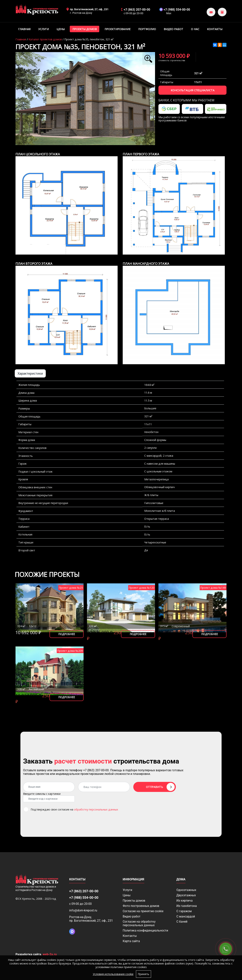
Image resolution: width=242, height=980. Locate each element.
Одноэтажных (186, 890)
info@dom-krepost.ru (83, 910)
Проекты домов (85, 29)
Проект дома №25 (71, 588)
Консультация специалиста (193, 90)
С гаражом (184, 911)
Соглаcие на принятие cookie (143, 911)
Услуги (43, 29)
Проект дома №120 (142, 588)
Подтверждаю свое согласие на (74, 809)
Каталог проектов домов (45, 39)
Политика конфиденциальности (145, 930)
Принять (143, 974)
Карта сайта (131, 941)
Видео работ (173, 29)
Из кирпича (185, 901)
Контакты (215, 29)
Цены (61, 29)
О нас (195, 29)
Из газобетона (187, 906)
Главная (24, 29)
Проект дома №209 (70, 651)
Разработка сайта (28, 954)
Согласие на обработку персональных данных (139, 923)
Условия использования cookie (113, 974)
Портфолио (147, 29)
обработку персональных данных (96, 809)
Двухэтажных (186, 895)
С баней (182, 922)
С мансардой (186, 916)
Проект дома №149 (213, 588)
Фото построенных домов (141, 906)
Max (169, 13)
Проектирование (118, 29)
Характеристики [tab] (30, 373)
